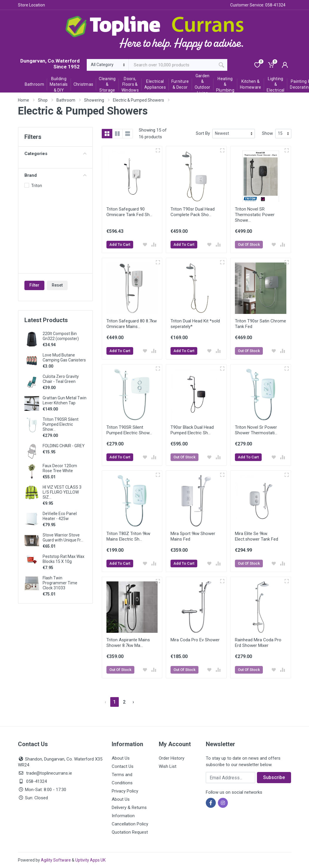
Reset (57, 285)
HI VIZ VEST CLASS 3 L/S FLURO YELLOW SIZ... (62, 492)
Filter (34, 285)
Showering (94, 100)
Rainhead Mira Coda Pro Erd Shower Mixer (258, 643)
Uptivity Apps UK (90, 860)
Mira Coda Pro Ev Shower (195, 640)
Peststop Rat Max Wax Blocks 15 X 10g (64, 559)
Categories (55, 154)
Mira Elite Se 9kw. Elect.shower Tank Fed (257, 536)
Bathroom (66, 100)
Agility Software (56, 860)
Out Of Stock (249, 244)
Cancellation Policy (130, 824)
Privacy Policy (125, 791)
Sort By (203, 133)
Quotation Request (130, 832)
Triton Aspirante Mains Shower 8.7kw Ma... (128, 643)
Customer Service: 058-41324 (258, 5)
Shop (43, 100)
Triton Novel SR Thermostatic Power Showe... (255, 215)
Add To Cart (120, 244)
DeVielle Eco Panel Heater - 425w (60, 516)
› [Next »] (133, 702)
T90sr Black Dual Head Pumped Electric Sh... (192, 430)
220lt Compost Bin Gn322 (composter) (61, 336)
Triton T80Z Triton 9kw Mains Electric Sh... (128, 536)
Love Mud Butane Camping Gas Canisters (64, 358)
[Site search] (172, 65)
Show (267, 133)
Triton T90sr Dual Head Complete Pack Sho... (193, 212)
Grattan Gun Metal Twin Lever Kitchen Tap (65, 400)
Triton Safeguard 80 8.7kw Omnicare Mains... (132, 324)
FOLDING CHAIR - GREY (64, 446)
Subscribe (274, 777)
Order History (172, 758)
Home (24, 100)
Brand (55, 175)
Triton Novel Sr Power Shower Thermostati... (256, 430)
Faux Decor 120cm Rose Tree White (60, 468)
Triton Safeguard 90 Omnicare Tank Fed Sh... (129, 212)
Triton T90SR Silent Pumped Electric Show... (61, 424)
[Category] (108, 65)
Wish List (168, 766)
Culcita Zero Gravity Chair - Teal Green (61, 379)
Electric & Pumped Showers (138, 100)
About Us (121, 758)
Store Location (31, 5)
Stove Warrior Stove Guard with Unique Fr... (63, 538)
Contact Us (123, 766)
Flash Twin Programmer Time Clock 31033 (60, 583)
